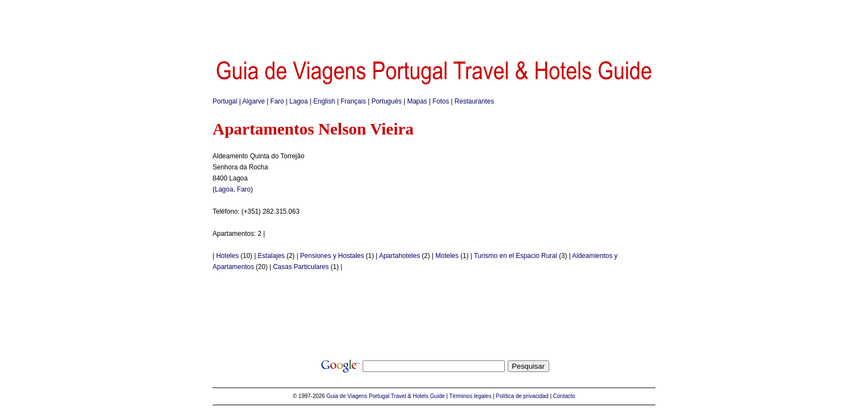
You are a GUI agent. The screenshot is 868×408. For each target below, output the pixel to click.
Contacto (564, 396)
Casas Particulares (301, 267)
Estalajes (272, 256)
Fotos (441, 101)
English (324, 101)
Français (353, 101)
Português (387, 101)
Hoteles (227, 256)
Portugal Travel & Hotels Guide (407, 396)
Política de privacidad (522, 396)
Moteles (447, 256)
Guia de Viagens (347, 396)
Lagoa (299, 101)
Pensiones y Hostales (332, 256)
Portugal (225, 101)
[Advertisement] (434, 25)
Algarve (254, 101)
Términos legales (471, 396)
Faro (277, 101)
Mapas (417, 101)
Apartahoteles (400, 256)
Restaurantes (474, 101)
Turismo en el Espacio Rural (515, 256)
